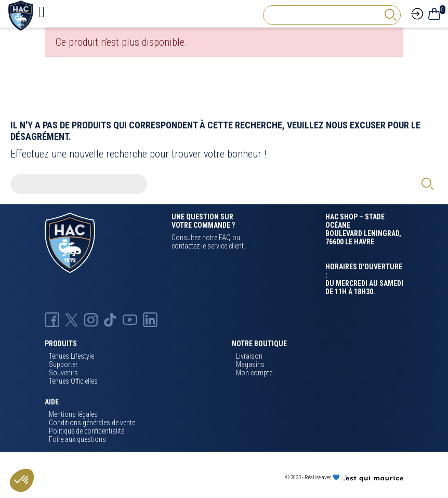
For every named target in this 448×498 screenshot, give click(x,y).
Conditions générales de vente (92, 423)
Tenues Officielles (73, 381)
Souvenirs (63, 373)
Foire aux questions (77, 439)
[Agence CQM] (372, 478)
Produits (61, 344)
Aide (52, 402)
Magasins (250, 364)
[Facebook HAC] (52, 319)
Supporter (63, 364)
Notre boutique (259, 344)
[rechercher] (390, 15)
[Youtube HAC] (130, 319)
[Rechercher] (332, 15)
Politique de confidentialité (87, 431)
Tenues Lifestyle (71, 356)
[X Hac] (71, 319)
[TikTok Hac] (110, 319)
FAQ (225, 238)
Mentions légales (73, 414)
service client (226, 246)
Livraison (249, 356)
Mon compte (254, 373)
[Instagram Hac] (91, 319)
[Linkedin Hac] (150, 319)
